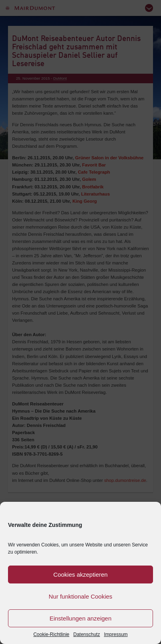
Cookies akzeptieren (81, 575)
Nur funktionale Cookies (80, 596)
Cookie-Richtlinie (51, 634)
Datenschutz (87, 634)
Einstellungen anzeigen (80, 618)
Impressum (116, 634)
